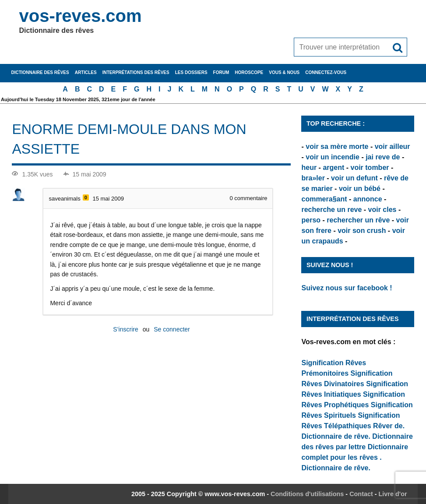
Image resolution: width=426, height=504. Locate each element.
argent (333, 167)
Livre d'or (393, 494)
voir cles (382, 210)
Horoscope (249, 72)
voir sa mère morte (337, 146)
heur (309, 167)
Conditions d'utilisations (307, 494)
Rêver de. (389, 426)
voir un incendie (333, 157)
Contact (361, 494)
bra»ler (313, 178)
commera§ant (324, 199)
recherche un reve (331, 210)
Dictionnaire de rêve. (336, 436)
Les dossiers (191, 72)
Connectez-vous (326, 72)
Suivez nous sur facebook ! (347, 288)
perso (311, 220)
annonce (368, 199)
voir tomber (370, 167)
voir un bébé (360, 189)
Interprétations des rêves (136, 72)
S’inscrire (126, 329)
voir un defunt (354, 178)
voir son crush (362, 231)
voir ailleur (393, 146)
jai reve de (383, 157)
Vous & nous (284, 72)
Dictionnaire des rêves (40, 72)
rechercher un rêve (358, 220)
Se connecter (172, 329)
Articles (86, 72)
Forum (221, 72)
